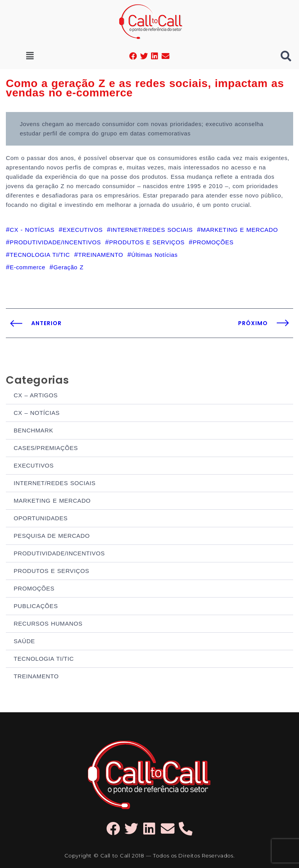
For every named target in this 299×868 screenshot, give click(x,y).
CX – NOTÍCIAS (37, 413)
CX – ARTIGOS (36, 395)
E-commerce (28, 267)
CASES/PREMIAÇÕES (46, 448)
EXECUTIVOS (34, 465)
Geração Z (69, 267)
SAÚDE (24, 641)
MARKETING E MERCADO (52, 501)
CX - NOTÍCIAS (32, 230)
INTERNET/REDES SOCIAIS (55, 483)
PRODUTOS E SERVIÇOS (52, 571)
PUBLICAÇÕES (36, 606)
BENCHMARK (33, 430)
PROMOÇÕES (34, 588)
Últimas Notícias (154, 255)
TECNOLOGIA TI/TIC (44, 659)
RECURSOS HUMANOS (48, 623)
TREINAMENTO (36, 676)
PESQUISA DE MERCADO (52, 536)
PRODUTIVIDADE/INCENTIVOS (59, 553)
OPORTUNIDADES (41, 518)
